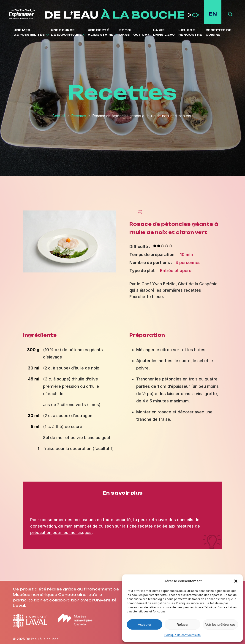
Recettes (79, 116)
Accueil (59, 116)
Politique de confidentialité (183, 635)
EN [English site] (213, 14)
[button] (236, 581)
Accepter (145, 624)
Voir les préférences (220, 624)
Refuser (183, 624)
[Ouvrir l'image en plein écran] (69, 275)
